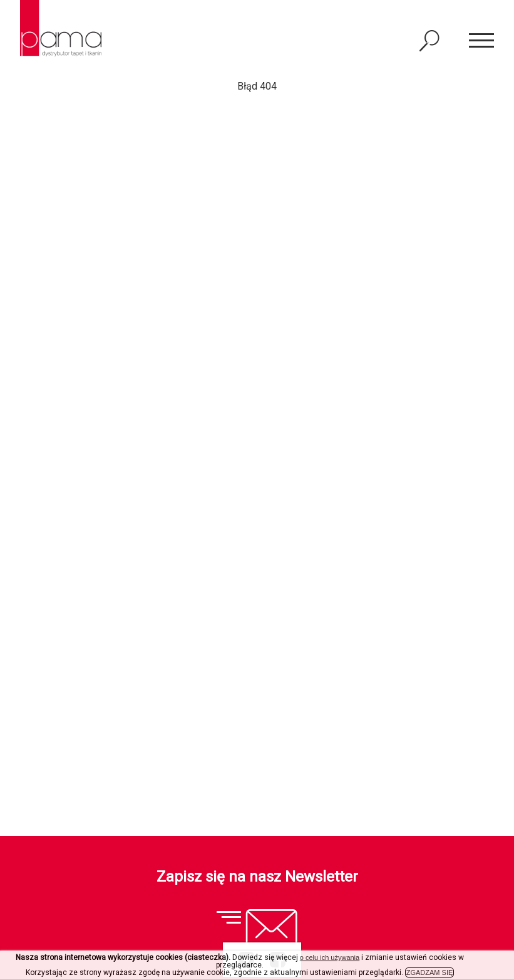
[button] (481, 41)
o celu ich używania (330, 957)
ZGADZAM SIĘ (430, 972)
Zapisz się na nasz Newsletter (257, 877)
